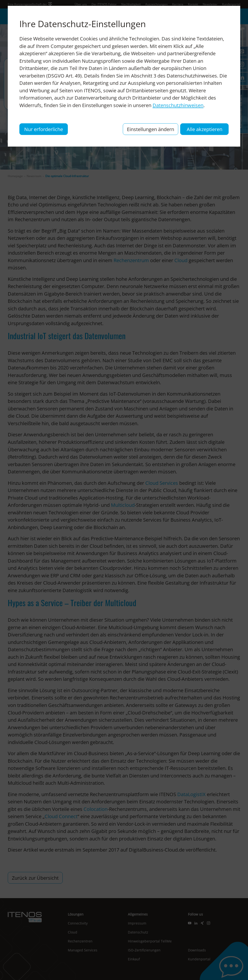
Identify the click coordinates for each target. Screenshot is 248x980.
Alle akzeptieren (205, 129)
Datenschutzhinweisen (178, 105)
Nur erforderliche (44, 129)
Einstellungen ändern (151, 129)
